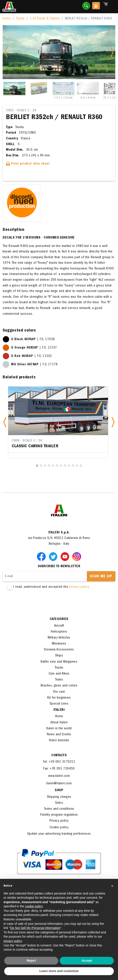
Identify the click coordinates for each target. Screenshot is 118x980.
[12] (81, 466)
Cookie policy (59, 828)
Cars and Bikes (59, 674)
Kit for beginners (59, 698)
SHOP (59, 790)
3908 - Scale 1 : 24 (27, 441)
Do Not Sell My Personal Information (35, 928)
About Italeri (59, 723)
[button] (5, 422)
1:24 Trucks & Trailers (45, 19)
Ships (59, 656)
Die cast (59, 692)
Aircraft (59, 626)
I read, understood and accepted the (59, 587)
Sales (59, 803)
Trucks (20, 19)
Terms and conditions (59, 809)
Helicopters (59, 632)
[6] (57, 466)
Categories (59, 619)
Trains (59, 680)
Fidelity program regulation (59, 815)
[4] (49, 466)
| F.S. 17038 (33, 339)
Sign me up (101, 577)
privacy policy (79, 587)
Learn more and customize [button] (59, 971)
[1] (37, 466)
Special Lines (59, 704)
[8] (65, 466)
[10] (73, 466)
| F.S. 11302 (31, 356)
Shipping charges (59, 797)
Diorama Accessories (59, 650)
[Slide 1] (14, 89)
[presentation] (36, 603)
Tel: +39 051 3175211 (59, 762)
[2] (41, 466)
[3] (45, 466)
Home (7, 19)
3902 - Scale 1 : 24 (21, 111)
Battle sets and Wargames (59, 662)
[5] (53, 466)
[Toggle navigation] (112, 7)
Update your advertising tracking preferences (59, 834)
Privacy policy (59, 821)
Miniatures (59, 644)
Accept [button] (87, 961)
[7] (61, 466)
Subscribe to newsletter (59, 567)
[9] (69, 466)
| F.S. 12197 (34, 348)
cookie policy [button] (34, 906)
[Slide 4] (88, 89)
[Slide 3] (63, 89)
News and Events (59, 735)
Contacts (59, 756)
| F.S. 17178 (34, 365)
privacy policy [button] (13, 941)
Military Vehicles (59, 638)
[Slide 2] (39, 89)
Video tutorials (59, 741)
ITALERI (59, 710)
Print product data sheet (28, 164)
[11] (77, 466)
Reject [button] (31, 961)
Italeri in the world (59, 729)
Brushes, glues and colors (59, 686)
